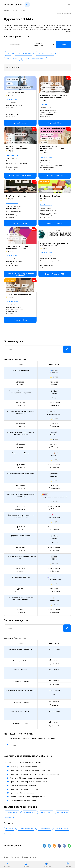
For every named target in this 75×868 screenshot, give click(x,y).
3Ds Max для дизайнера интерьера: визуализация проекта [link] (21, 599)
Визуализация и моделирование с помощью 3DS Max (54, 245)
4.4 (45, 100)
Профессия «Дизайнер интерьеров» (50, 197)
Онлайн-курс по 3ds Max (16, 196)
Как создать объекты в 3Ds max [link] (21, 649)
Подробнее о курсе (12, 100)
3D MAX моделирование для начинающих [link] (21, 690)
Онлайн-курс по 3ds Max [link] (21, 453)
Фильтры (7, 865)
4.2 (54, 584)
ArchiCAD (9, 84)
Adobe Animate (63, 812)
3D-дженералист (12, 812)
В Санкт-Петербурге (26, 829)
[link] (20, 123)
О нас (6, 857)
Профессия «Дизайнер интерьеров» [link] (21, 474)
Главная (6, 11)
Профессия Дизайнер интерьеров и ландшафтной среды (52, 148)
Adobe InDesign (46, 812)
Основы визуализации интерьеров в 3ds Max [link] (21, 557)
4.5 (11, 95)
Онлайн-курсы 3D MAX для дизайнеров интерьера (17, 248)
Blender (59, 187)
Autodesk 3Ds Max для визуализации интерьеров (17, 147)
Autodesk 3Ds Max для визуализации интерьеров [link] (21, 413)
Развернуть (68, 31)
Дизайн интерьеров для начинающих (52, 88)
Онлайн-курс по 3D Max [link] (21, 577)
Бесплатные (47, 865)
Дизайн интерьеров (13, 80)
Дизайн (14, 11)
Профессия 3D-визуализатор (18, 294)
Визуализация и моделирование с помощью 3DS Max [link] (21, 516)
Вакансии (68, 865)
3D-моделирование (47, 84)
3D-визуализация (30, 812)
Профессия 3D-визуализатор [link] (21, 536)
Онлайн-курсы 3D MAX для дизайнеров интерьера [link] (21, 495)
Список (26, 865)
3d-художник (10, 243)
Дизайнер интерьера (15, 93)
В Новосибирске (44, 829)
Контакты (15, 857)
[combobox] (40, 745)
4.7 (10, 151)
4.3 (45, 153)
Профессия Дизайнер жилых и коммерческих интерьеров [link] (21, 392)
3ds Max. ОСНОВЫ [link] (21, 670)
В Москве (10, 829)
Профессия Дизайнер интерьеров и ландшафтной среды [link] (21, 433)
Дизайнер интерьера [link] (21, 370)
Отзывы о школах (29, 857)
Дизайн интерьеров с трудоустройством (19, 88)
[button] (27, 5)
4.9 (54, 605)
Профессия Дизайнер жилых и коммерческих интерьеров (53, 97)
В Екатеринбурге (62, 829)
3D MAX (24, 80)
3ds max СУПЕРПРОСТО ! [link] (21, 711)
